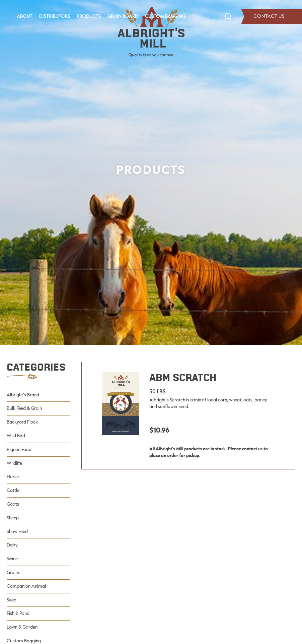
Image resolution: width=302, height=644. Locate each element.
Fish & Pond (18, 613)
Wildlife (14, 463)
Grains (13, 572)
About (25, 16)
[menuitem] (25, 16)
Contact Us (272, 16)
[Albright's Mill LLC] (151, 32)
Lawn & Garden (22, 627)
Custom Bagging (165, 16)
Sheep (13, 518)
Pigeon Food (19, 449)
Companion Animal (26, 586)
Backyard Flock (22, 422)
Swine (12, 559)
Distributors (55, 16)
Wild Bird (16, 436)
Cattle (13, 490)
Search (228, 16)
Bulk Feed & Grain (24, 408)
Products (89, 16)
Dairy (12, 545)
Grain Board (123, 16)
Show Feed (17, 531)
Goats (13, 504)
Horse (13, 476)
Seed (12, 600)
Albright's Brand (23, 395)
